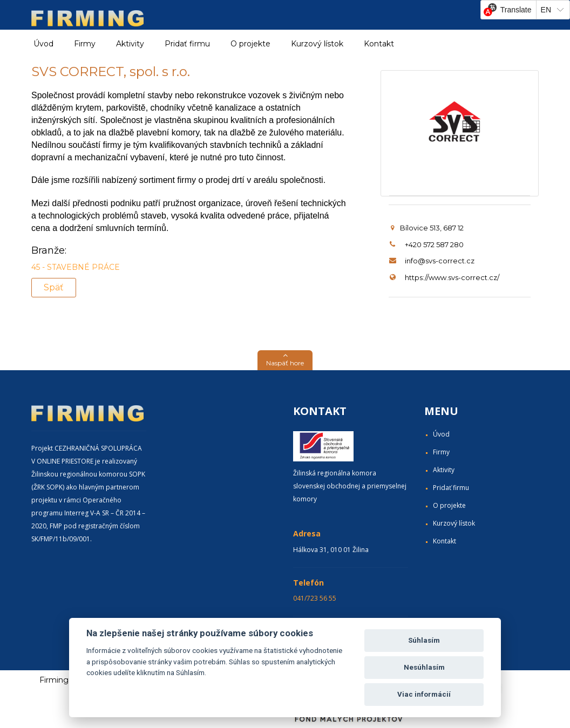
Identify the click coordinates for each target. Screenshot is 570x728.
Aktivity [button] (130, 44)
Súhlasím (424, 640)
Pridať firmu (187, 44)
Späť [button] (54, 287)
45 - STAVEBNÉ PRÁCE (76, 267)
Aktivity (444, 470)
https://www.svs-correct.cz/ (452, 277)
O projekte (250, 44)
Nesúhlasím (424, 667)
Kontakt (379, 44)
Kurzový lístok (317, 44)
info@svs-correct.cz (440, 261)
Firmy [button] (85, 44)
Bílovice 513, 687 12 (427, 228)
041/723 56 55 (315, 598)
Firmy (441, 452)
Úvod (43, 44)
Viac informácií (424, 694)
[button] (285, 360)
